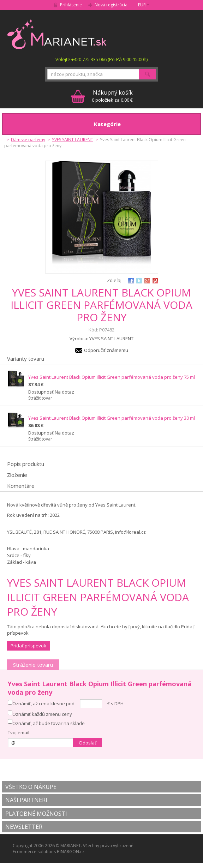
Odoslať (88, 743)
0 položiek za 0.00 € (112, 96)
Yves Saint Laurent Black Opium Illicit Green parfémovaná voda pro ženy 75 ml (112, 377)
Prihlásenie (71, 5)
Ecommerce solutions (34, 852)
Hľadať (148, 74)
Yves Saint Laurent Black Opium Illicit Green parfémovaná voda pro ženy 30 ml (112, 418)
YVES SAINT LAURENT (73, 140)
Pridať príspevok (28, 646)
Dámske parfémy (28, 140)
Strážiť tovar (40, 398)
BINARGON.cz (71, 852)
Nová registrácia (111, 5)
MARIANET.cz (57, 34)
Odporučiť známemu (106, 350)
